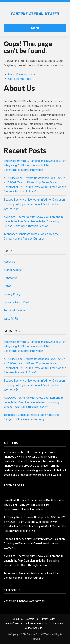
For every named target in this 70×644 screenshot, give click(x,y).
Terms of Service (14, 310)
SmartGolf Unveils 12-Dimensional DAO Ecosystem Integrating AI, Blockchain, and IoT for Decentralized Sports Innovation (35, 165)
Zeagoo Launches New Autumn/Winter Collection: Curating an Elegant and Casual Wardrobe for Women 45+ (35, 204)
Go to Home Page (20, 79)
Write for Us (11, 319)
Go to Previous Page (22, 74)
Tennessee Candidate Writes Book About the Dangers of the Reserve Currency (31, 575)
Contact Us (11, 278)
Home (7, 286)
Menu (35, 28)
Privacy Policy (12, 294)
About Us (9, 262)
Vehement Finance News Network (25, 601)
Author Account (14, 270)
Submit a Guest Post (16, 302)
